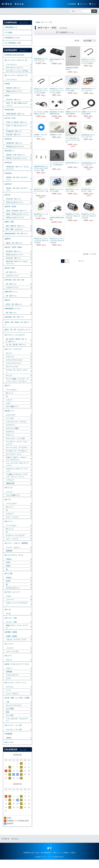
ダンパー (9, 358)
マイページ (83, 4)
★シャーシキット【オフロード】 (16, 76)
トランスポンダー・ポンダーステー (17, 728)
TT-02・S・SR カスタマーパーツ (17, 128)
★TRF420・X (9, 152)
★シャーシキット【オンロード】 (16, 61)
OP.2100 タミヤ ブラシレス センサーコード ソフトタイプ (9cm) (57, 91)
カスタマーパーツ (12, 279)
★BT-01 (7, 304)
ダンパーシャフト (12, 371)
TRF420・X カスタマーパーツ (16, 160)
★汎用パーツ (9, 416)
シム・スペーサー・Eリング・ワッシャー (17, 469)
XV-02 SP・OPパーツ (14, 254)
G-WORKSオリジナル (12, 38)
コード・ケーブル (12, 659)
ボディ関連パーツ (12, 411)
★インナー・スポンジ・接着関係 (16, 549)
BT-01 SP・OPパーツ (14, 308)
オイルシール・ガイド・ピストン (17, 376)
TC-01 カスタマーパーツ (15, 205)
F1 (7, 401)
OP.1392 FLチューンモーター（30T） (41, 215)
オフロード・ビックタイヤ (15, 541)
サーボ (8, 620)
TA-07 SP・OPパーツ (13, 101)
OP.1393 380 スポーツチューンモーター (88, 136)
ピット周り (10, 723)
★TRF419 (8, 164)
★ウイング (8, 493)
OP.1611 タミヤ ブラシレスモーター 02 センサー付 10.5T (57, 241)
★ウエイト (8, 663)
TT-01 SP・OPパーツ (13, 136)
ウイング (9, 497)
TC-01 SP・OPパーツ (14, 201)
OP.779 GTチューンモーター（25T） (72, 190)
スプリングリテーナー (14, 368)
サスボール (10, 437)
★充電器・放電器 (11, 639)
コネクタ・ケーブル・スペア (16, 647)
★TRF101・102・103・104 (14, 283)
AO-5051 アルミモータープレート (41, 136)
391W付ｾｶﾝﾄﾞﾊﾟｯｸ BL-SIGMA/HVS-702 (57, 113)
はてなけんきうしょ (13, 594)
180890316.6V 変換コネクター (72, 69)
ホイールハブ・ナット (14, 459)
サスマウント (11, 430)
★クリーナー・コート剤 (13, 733)
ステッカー (10, 695)
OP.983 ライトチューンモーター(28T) (73, 90)
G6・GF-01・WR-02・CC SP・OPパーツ (16, 344)
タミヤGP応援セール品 (13, 43)
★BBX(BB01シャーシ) (12, 312)
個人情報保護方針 (46, 861)
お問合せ (73, 861)
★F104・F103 (10, 271)
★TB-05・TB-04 (10, 209)
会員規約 (66, 861)
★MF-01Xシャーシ (11, 295)
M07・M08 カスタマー (14, 232)
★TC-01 (7, 197)
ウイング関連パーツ (13, 501)
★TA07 (7, 97)
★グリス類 (8, 580)
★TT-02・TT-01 (10, 119)
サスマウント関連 (12, 433)
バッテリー (10, 655)
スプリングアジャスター (15, 364)
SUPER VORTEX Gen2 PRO (57, 219)
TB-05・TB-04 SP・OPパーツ (16, 213)
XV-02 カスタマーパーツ (15, 258)
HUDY (8, 569)
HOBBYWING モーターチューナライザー (41, 60)
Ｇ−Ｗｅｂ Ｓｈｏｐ (13, 4)
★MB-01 (8, 242)
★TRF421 (8, 140)
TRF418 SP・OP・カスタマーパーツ (17, 181)
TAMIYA (9, 565)
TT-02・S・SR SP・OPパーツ (17, 124)
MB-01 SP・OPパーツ (14, 246)
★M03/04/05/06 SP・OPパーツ (16, 236)
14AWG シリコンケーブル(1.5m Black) (73, 113)
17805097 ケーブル (56, 135)
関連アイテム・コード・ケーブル (17, 634)
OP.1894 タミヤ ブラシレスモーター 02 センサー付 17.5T (89, 216)
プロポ (8, 603)
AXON (8, 572)
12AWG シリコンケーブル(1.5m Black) (89, 113)
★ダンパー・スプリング (13, 353)
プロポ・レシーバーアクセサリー (17, 611)
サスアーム (10, 440)
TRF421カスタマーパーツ (15, 148)
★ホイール (8, 527)
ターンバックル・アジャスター (17, 453)
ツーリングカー (11, 394)
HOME (38, 22)
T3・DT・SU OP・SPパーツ (16, 349)
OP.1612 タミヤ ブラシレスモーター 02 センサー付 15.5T (41, 241)
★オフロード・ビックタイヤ (15, 339)
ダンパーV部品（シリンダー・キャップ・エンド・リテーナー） (17, 385)
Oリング (9, 380)
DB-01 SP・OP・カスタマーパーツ (17, 334)
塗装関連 (9, 679)
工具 (8, 710)
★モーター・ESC (11, 625)
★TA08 (7, 85)
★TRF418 (8, 175)
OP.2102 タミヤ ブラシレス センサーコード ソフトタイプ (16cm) (89, 61)
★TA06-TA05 (9, 111)
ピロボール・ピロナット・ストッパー (17, 475)
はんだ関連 (10, 717)
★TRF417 (8, 186)
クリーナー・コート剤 (14, 738)
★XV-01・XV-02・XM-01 (13, 250)
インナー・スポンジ (13, 553)
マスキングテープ (12, 683)
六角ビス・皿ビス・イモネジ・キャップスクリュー (17, 464)
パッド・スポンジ (12, 701)
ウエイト (9, 667)
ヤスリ (8, 686)
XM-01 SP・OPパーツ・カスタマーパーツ (17, 266)
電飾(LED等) (10, 489)
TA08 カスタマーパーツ (14, 92)
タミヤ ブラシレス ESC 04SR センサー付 (41, 113)
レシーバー (10, 606)
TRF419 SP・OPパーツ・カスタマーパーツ (17, 170)
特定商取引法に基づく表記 (31, 861)
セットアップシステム (14, 713)
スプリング (10, 361)
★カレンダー (9, 751)
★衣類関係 (8, 742)
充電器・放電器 (11, 643)
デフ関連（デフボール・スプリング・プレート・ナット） (17, 481)
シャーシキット (11, 65)
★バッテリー (9, 651)
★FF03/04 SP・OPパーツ (14, 321)
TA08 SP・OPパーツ (13, 89)
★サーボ (8, 616)
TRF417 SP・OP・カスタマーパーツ (17, 192)
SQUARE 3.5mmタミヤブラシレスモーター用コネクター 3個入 (41, 168)
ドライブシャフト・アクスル (16, 427)
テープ (8, 698)
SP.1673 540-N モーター (72, 164)
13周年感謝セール (11, 27)
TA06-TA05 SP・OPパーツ (15, 115)
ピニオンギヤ (11, 420)
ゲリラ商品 (8, 33)
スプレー (9, 676)
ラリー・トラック (12, 523)
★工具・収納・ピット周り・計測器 (17, 706)
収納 (8, 720)
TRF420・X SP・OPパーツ (16, 157)
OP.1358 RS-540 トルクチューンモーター (89, 164)
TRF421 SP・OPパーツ (14, 145)
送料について (57, 861)
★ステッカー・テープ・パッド (15, 690)
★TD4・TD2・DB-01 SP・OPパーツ (17, 327)
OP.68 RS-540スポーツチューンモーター (88, 90)
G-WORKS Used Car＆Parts (14, 55)
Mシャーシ (10, 398)
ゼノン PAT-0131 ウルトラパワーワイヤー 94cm (73, 140)
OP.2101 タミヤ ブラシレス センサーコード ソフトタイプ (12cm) (41, 91)
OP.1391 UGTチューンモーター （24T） (88, 190)
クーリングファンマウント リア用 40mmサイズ (57, 165)
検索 (94, 11)
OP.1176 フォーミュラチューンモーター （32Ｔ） (41, 191)
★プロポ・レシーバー (12, 599)
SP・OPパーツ (11, 275)
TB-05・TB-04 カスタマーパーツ (17, 217)
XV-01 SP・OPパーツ (14, 261)
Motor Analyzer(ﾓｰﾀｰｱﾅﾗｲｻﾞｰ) (57, 60)
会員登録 (73, 4)
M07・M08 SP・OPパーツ (15, 229)
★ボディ (8, 390)
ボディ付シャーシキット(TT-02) (17, 72)
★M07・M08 (9, 224)
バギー (8, 408)
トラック (9, 404)
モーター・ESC (11, 629)
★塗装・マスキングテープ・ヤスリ (17, 672)
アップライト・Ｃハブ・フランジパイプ (17, 448)
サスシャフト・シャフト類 (15, 443)
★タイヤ (8, 505)
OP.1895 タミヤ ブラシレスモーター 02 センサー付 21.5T (73, 216)
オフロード (10, 519)
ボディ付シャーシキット (15, 68)
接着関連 (9, 557)
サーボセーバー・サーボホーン (17, 456)
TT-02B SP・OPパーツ (14, 133)
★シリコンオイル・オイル (14, 561)
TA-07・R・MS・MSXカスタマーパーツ (17, 105)
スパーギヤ (10, 423)
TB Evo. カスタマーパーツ (15, 220)
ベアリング (10, 485)
